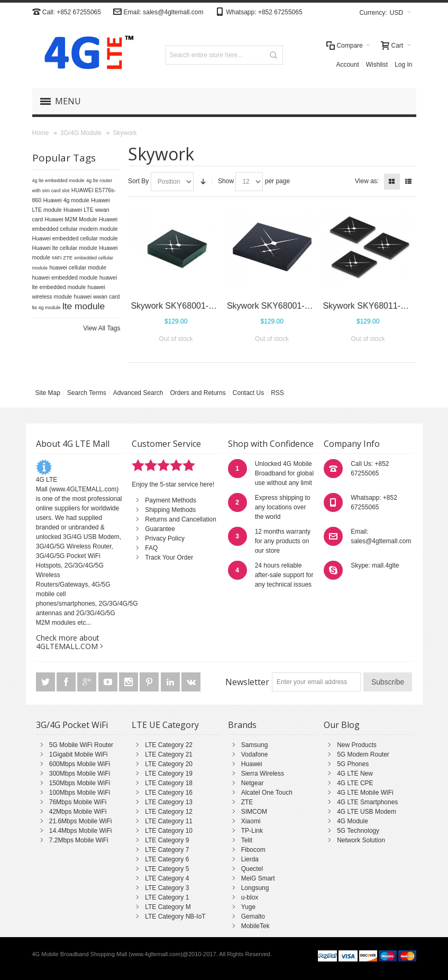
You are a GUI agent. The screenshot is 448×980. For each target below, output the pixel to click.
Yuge (248, 907)
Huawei (252, 764)
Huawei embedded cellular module (75, 238)
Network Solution (361, 840)
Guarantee (160, 529)
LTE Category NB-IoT (175, 916)
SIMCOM (254, 812)
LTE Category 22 (169, 745)
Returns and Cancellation (181, 519)
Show (226, 181)
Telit (247, 840)
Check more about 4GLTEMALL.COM (68, 642)
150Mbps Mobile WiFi (80, 783)
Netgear (253, 783)
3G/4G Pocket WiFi (72, 725)
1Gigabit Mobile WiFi (79, 754)
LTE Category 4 (167, 878)
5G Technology (358, 831)
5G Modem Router (363, 754)
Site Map (48, 393)
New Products (357, 745)
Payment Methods (171, 500)
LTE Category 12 (169, 812)
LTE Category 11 (169, 821)
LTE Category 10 (169, 831)
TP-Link (252, 831)
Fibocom (253, 850)
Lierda (250, 859)
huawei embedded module (65, 277)
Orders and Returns (198, 393)
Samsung (255, 745)
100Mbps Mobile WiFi (80, 793)
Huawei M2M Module (71, 219)
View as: (367, 181)
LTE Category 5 (167, 869)
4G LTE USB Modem (367, 812)
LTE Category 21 (169, 754)
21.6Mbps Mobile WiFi (81, 821)
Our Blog (342, 725)
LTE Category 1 (167, 897)
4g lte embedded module (58, 181)
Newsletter (247, 682)
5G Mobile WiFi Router (81, 745)
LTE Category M (168, 907)
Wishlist (377, 65)
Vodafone (255, 754)
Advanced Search (138, 393)
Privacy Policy (165, 538)
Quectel (252, 869)
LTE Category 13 (169, 802)
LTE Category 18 (169, 783)
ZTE (247, 802)
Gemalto (253, 916)
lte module (84, 306)
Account (347, 65)
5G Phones (353, 764)
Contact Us (248, 393)
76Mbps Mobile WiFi (78, 802)
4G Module (353, 821)
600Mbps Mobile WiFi (80, 764)
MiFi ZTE (63, 258)
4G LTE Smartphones (367, 802)
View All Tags (102, 328)
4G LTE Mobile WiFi (365, 793)
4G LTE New (355, 774)
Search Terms (87, 393)
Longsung (255, 888)
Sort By (138, 181)
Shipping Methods (170, 510)
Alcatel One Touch (267, 793)
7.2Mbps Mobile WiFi (79, 840)
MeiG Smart (258, 878)
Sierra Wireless (263, 774)
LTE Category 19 (169, 774)
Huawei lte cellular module (65, 248)
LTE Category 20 (169, 764)
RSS (277, 393)
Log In (403, 65)
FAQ (151, 548)
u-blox (250, 897)
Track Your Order (169, 558)
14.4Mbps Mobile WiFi (81, 831)
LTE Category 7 (167, 850)
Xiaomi (251, 821)
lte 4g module (47, 308)
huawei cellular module (77, 267)
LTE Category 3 (167, 888)
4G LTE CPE (355, 783)
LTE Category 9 (167, 840)
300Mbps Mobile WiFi (80, 774)
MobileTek (255, 926)
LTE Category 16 (169, 793)
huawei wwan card (97, 296)
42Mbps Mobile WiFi (78, 812)
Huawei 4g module (66, 200)
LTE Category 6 (167, 859)
